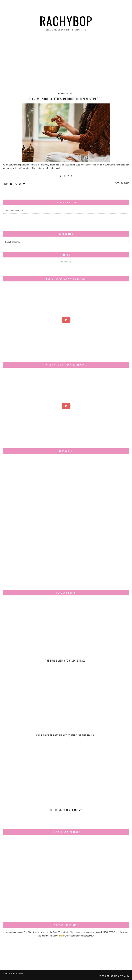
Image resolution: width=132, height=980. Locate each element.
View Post (66, 176)
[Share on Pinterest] (20, 184)
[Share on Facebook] (11, 184)
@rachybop (66, 262)
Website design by (114, 976)
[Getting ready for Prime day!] (66, 784)
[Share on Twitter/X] (16, 184)
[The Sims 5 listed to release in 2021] (66, 634)
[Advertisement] (66, 62)
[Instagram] (24, 478)
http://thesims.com (74, 932)
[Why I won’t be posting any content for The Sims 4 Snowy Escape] (66, 709)
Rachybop (66, 21)
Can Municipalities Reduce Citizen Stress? (66, 99)
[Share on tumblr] (24, 184)
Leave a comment (122, 183)
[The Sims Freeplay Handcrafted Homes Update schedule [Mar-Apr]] (66, 406)
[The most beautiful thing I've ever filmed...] (66, 320)
